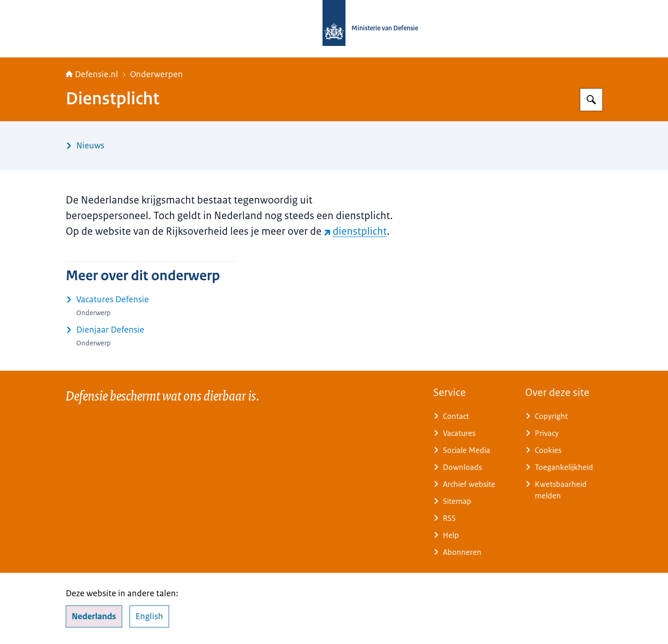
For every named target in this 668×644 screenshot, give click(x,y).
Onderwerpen (156, 74)
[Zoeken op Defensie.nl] (591, 100)
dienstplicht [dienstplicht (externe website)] (355, 231)
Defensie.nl (92, 74)
